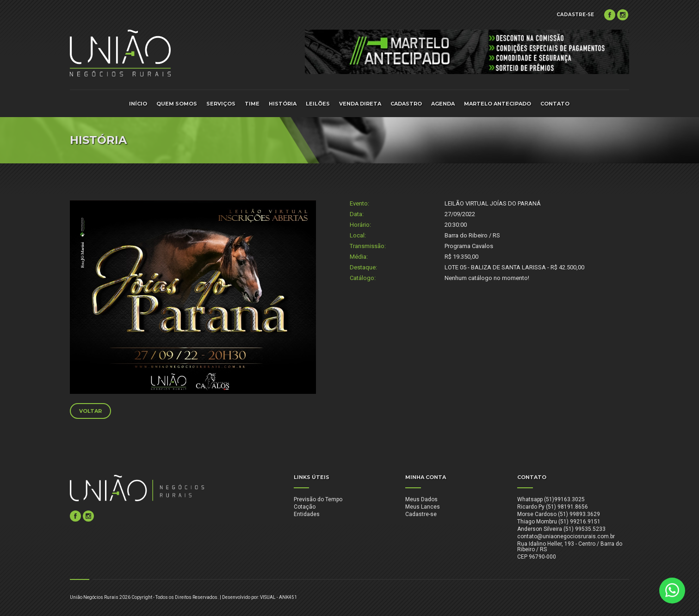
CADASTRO (406, 104)
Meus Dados (421, 499)
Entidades (307, 514)
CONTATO (555, 104)
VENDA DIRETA (360, 104)
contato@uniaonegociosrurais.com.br (566, 536)
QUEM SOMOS (177, 104)
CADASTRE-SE (575, 15)
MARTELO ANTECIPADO (498, 104)
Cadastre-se (421, 514)
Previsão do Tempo (318, 499)
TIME (252, 104)
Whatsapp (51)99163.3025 (551, 499)
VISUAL (268, 597)
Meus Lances (423, 507)
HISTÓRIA (283, 104)
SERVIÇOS (221, 104)
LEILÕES (318, 104)
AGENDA (443, 104)
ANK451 (288, 597)
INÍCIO (138, 104)
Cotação (305, 507)
